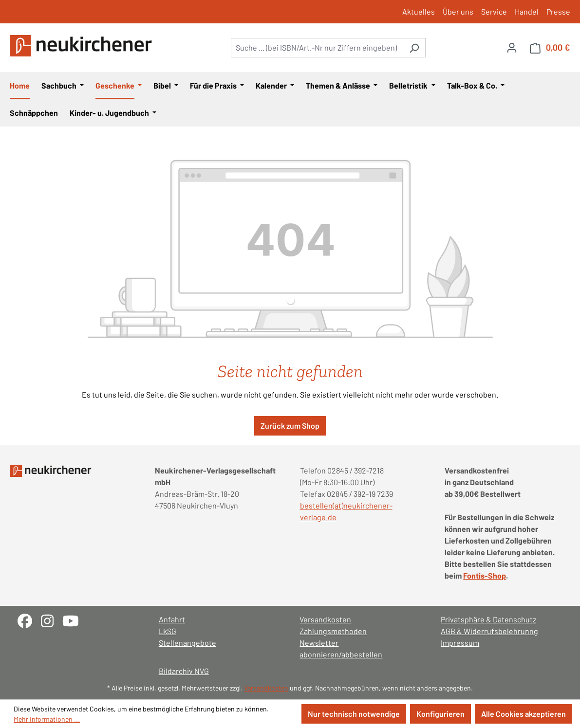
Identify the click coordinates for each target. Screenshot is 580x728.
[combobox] (317, 48)
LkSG (168, 631)
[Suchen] (414, 48)
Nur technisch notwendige (354, 714)
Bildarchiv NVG (184, 671)
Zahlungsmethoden (333, 631)
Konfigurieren (440, 714)
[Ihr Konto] (512, 47)
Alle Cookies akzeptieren (524, 714)
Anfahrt (172, 619)
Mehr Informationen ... (47, 719)
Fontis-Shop (485, 575)
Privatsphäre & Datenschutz (488, 619)
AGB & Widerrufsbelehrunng (489, 631)
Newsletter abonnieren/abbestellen (341, 648)
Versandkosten (325, 619)
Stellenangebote (187, 643)
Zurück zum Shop (290, 426)
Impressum (460, 643)
